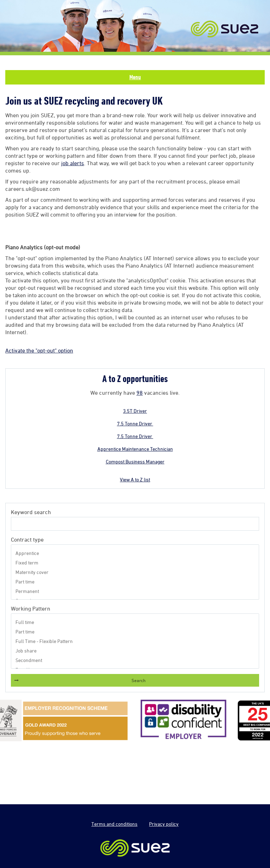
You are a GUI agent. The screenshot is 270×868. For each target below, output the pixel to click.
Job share (135, 651)
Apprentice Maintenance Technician (135, 449)
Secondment (135, 660)
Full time (135, 622)
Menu (135, 77)
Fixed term (135, 563)
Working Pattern (31, 608)
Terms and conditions (114, 824)
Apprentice (135, 553)
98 (140, 393)
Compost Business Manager (135, 461)
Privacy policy (164, 824)
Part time (135, 582)
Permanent (135, 591)
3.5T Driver (135, 411)
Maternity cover (135, 572)
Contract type (27, 539)
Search (139, 680)
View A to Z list (135, 479)
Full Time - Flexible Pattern (135, 641)
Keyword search (31, 512)
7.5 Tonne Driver (135, 423)
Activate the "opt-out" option (39, 350)
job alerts (73, 163)
